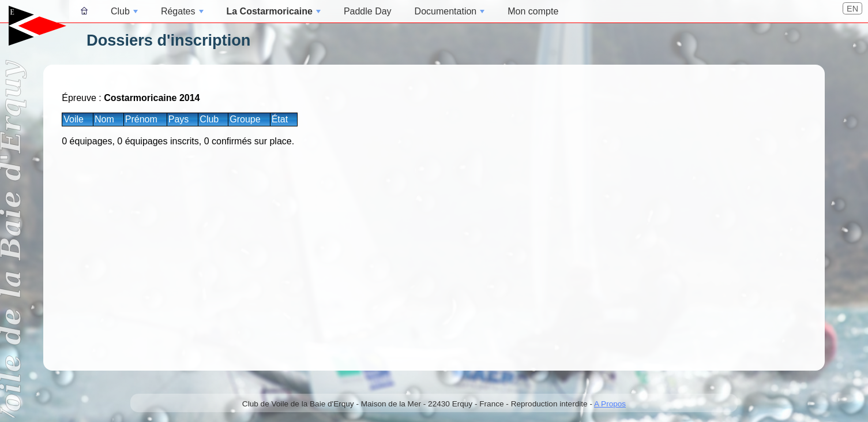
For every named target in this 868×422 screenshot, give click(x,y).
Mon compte (533, 11)
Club (124, 11)
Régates (182, 11)
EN (852, 9)
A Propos (610, 404)
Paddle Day (368, 11)
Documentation (450, 11)
